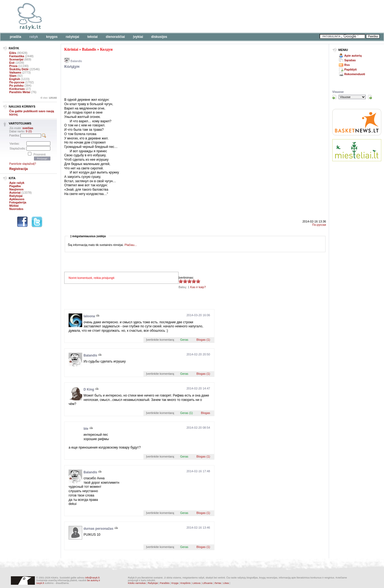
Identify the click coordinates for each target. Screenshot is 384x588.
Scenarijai (16, 59)
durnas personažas (98, 529)
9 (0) (29, 131)
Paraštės (165, 583)
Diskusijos (159, 37)
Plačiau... (130, 245)
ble (86, 429)
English (15, 79)
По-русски (17, 82)
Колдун (106, 49)
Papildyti (351, 69)
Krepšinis (185, 583)
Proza (13, 66)
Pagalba (15, 186)
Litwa (226, 583)
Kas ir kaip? (198, 287)
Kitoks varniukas (137, 583)
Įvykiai (138, 37)
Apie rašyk (17, 183)
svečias (28, 128)
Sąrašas (350, 60)
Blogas (205, 413)
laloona (89, 316)
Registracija (19, 169)
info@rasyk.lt (92, 578)
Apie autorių (353, 56)
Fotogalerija (18, 202)
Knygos (52, 37)
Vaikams (15, 72)
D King (89, 389)
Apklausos (17, 199)
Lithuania (208, 583)
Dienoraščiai (115, 37)
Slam (13, 76)
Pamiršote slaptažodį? (23, 164)
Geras (184, 340)
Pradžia (16, 37)
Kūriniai (71, 49)
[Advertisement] (167, 16)
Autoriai (15, 193)
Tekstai (93, 37)
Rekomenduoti (355, 74)
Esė (12, 63)
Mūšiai (14, 206)
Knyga (175, 583)
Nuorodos (16, 209)
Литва (218, 583)
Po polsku (16, 86)
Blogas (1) (203, 340)
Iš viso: (49, 98)
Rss (347, 65)
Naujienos (16, 189)
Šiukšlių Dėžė (19, 69)
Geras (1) (186, 413)
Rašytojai (72, 37)
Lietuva (196, 583)
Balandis (89, 49)
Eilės (13, 53)
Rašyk (34, 37)
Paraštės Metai (20, 92)
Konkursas (17, 89)
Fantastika (17, 56)
